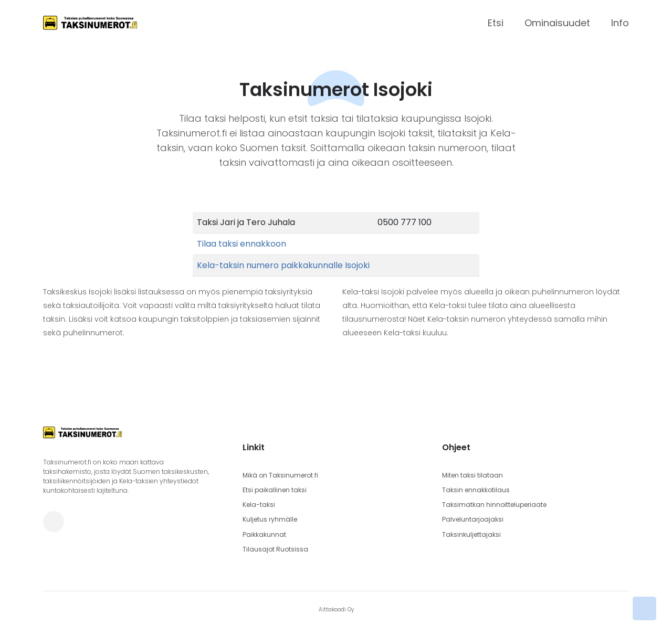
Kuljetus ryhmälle (270, 519)
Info (620, 23)
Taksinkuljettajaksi (471, 534)
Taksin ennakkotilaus (476, 490)
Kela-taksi (259, 505)
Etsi (496, 23)
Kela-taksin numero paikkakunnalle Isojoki (283, 265)
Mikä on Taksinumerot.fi (280, 475)
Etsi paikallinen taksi (275, 490)
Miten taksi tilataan (472, 475)
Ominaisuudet (557, 23)
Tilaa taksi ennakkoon (241, 244)
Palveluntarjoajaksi (472, 519)
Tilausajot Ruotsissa (275, 549)
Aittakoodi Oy (336, 609)
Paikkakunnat (264, 534)
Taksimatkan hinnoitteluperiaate (494, 505)
